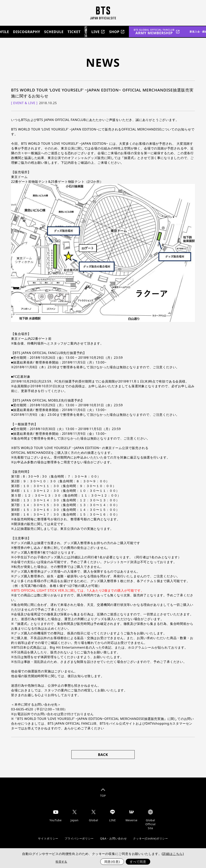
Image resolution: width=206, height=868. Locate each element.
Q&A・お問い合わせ (113, 838)
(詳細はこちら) (173, 854)
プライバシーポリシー (79, 838)
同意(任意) (112, 862)
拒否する (61, 862)
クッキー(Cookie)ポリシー (150, 838)
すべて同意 (138, 862)
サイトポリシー (48, 838)
